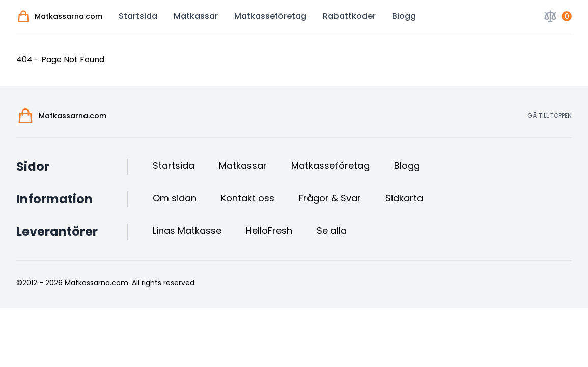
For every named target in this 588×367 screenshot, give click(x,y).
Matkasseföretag (270, 16)
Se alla (332, 231)
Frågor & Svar (330, 198)
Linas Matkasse (187, 231)
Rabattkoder (349, 16)
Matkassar (196, 16)
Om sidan (175, 198)
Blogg (404, 16)
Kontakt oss (248, 198)
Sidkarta (404, 198)
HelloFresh (269, 231)
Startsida (138, 16)
